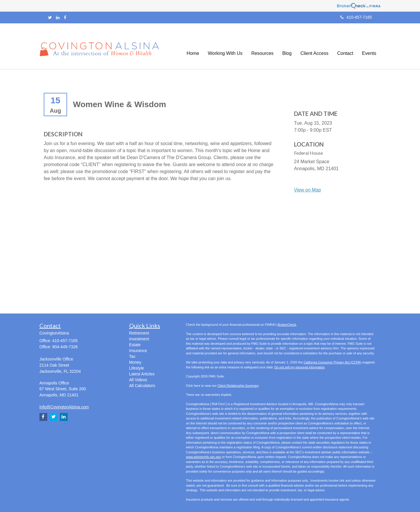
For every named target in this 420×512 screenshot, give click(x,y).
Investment (139, 339)
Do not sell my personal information (300, 367)
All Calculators (142, 386)
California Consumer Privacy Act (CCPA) (332, 362)
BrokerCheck (287, 325)
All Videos (138, 380)
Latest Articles (142, 374)
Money (135, 362)
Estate (135, 345)
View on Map (307, 190)
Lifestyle (137, 368)
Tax (132, 356)
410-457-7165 (356, 17)
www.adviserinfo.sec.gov (204, 457)
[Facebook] (65, 18)
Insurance (138, 351)
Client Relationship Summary (238, 386)
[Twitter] (50, 18)
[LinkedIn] (58, 18)
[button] (225, 46)
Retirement (139, 333)
